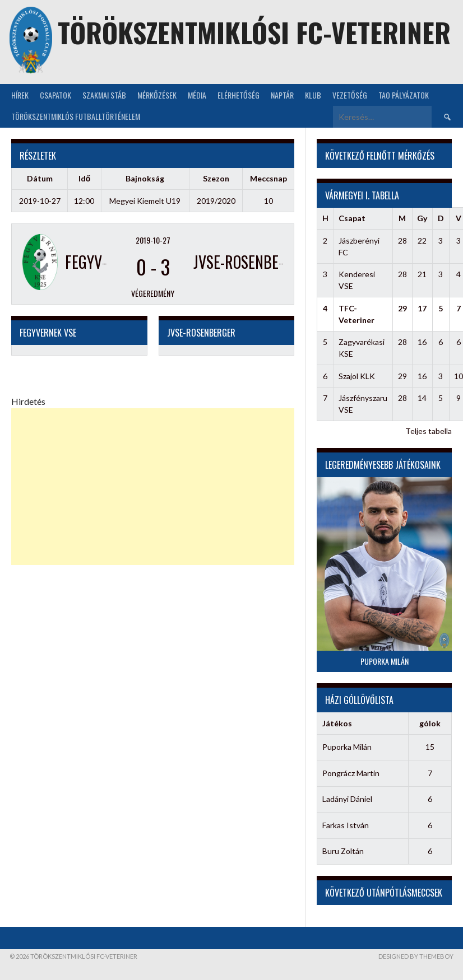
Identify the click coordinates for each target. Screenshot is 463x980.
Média (197, 95)
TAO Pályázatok (404, 95)
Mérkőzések (157, 95)
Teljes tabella (429, 431)
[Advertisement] (153, 487)
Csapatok (55, 95)
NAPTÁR (282, 95)
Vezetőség (350, 95)
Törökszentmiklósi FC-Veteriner (254, 32)
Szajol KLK (357, 376)
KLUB (313, 95)
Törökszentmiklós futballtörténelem (76, 116)
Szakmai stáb (104, 95)
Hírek (20, 95)
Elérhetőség (239, 95)
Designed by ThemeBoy (416, 956)
